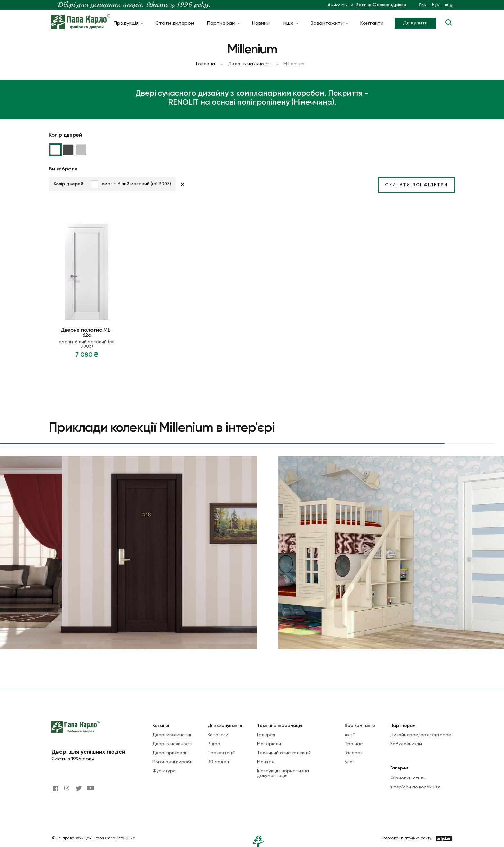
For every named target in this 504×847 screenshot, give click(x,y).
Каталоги (218, 735)
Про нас (354, 744)
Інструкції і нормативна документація (283, 773)
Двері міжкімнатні (172, 735)
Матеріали (269, 744)
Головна (206, 64)
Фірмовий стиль (408, 778)
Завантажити (329, 23)
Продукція (128, 23)
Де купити (415, 23)
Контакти (372, 23)
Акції (350, 735)
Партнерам (223, 23)
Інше (290, 23)
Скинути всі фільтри (417, 185)
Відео (214, 744)
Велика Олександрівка (381, 5)
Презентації (221, 753)
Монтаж (266, 762)
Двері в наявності (250, 64)
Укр (423, 5)
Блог (350, 762)
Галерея (266, 735)
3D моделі (219, 762)
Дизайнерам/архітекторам (421, 735)
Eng (449, 5)
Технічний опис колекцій (284, 753)
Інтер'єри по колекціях (415, 787)
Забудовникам (406, 744)
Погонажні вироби (172, 762)
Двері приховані (171, 753)
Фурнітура (164, 771)
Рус (436, 5)
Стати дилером (175, 23)
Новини (261, 23)
